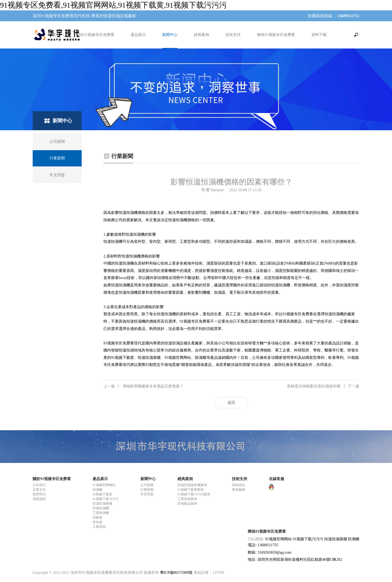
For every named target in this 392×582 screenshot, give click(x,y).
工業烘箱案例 (187, 499)
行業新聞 (147, 490)
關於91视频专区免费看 (95, 35)
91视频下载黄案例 (191, 490)
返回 (231, 403)
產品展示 (138, 35)
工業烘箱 (99, 527)
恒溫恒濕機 (101, 508)
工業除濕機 (101, 513)
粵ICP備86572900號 (176, 573)
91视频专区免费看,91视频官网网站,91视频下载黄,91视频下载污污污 (113, 5)
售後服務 (238, 490)
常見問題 (147, 494)
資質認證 (39, 499)
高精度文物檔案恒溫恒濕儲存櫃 (323, 386)
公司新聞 (147, 485)
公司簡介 (39, 485)
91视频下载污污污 (106, 499)
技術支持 (233, 35)
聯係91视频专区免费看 (276, 35)
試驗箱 (97, 517)
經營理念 (39, 494)
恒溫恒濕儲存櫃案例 (192, 485)
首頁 (56, 35)
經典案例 (201, 35)
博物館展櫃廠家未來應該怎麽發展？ (143, 386)
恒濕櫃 (97, 490)
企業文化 (39, 490)
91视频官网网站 (104, 485)
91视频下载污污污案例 (194, 494)
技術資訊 (238, 485)
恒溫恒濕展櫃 (102, 504)
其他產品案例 (187, 504)
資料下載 (319, 35)
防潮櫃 (354, 539)
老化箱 (97, 522)
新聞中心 (170, 35)
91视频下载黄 (102, 494)
